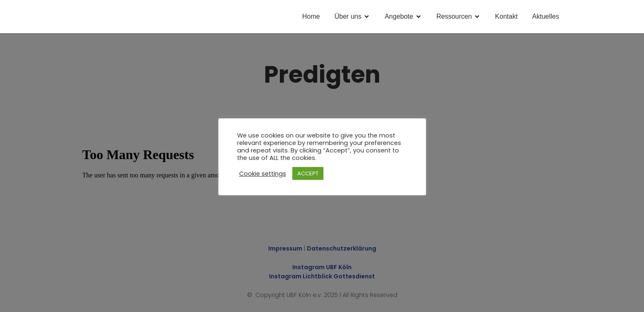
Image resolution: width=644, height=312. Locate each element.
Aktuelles (546, 16)
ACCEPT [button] (308, 173)
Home (311, 16)
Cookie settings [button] (263, 174)
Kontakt (506, 16)
